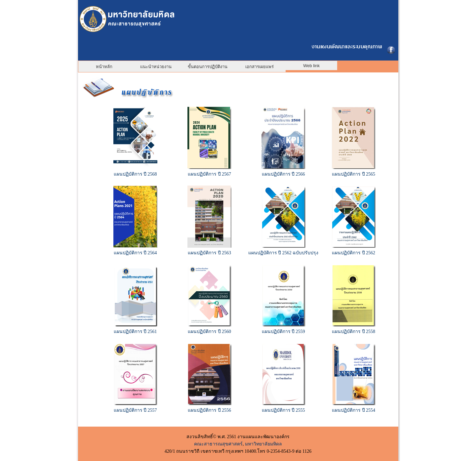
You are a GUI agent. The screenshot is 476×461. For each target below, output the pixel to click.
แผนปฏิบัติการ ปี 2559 (283, 332)
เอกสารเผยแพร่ (259, 67)
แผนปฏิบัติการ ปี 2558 (354, 332)
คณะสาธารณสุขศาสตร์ (218, 444)
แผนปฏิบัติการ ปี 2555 (283, 410)
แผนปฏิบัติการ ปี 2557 (135, 410)
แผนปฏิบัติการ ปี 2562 (354, 253)
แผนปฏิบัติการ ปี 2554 (354, 410)
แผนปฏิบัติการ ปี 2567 (209, 174)
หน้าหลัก (104, 67)
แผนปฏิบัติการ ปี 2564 (135, 253)
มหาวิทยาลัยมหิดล (263, 444)
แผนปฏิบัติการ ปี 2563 (209, 253)
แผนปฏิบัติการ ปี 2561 (135, 332)
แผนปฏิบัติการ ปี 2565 (354, 174)
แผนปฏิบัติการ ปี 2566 (283, 174)
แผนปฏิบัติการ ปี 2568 (135, 174)
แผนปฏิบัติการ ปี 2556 (209, 410)
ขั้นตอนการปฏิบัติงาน (208, 67)
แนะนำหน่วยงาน (156, 67)
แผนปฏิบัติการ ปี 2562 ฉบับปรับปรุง (283, 253)
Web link (311, 66)
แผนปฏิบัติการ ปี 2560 (209, 332)
